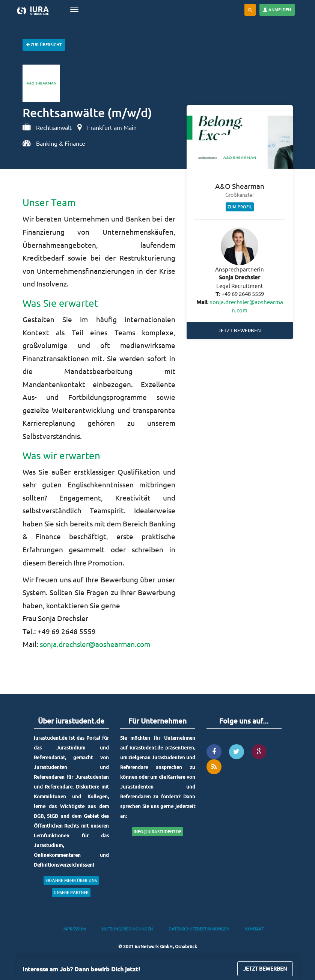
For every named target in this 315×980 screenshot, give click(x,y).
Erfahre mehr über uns (71, 880)
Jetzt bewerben (240, 330)
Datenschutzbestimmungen (199, 929)
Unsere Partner (71, 892)
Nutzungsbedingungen (127, 929)
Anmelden (277, 10)
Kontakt (255, 929)
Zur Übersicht (44, 44)
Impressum (74, 929)
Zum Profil (240, 207)
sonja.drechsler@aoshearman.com (95, 644)
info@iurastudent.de (157, 831)
